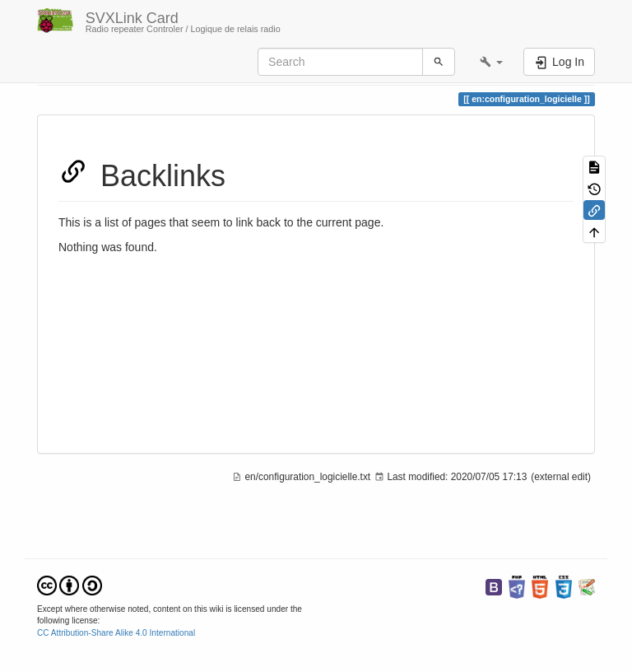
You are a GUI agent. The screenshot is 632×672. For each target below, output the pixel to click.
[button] (491, 62)
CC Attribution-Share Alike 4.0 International (116, 633)
